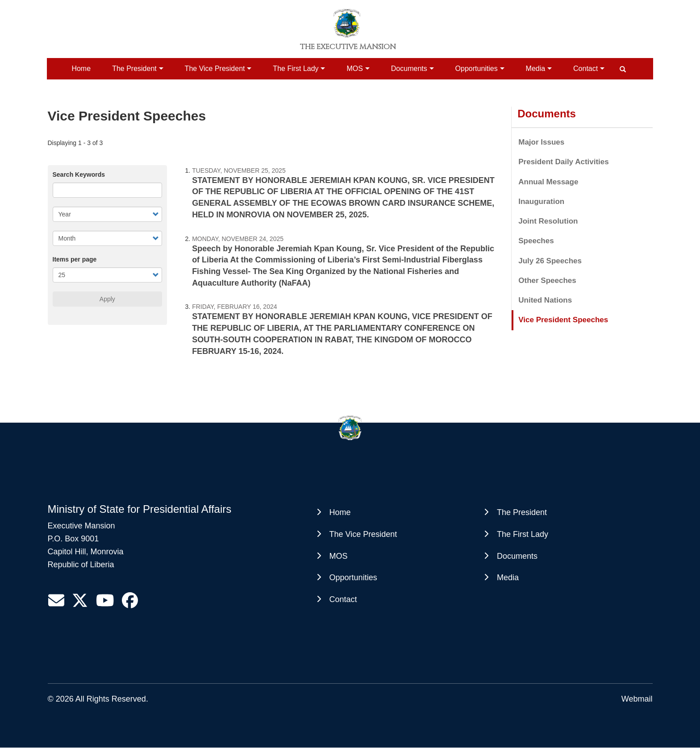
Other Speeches (547, 280)
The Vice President (215, 69)
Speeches (536, 241)
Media (536, 69)
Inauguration (541, 202)
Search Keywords (79, 175)
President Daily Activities (564, 162)
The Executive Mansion (348, 47)
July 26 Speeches (550, 261)
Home (81, 69)
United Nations (545, 300)
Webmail (637, 699)
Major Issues (541, 142)
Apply (107, 299)
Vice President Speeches (563, 320)
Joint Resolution (548, 221)
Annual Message (548, 182)
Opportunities (477, 69)
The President (134, 69)
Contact (585, 69)
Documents (409, 69)
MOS (354, 69)
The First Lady (296, 69)
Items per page (75, 259)
